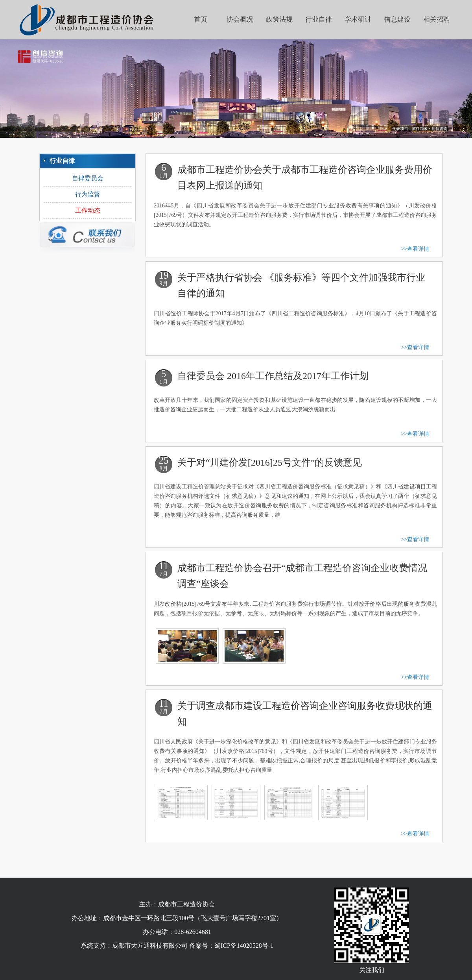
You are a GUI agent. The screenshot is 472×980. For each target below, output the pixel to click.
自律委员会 (88, 178)
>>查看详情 (415, 249)
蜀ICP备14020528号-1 (244, 946)
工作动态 (88, 210)
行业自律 (319, 19)
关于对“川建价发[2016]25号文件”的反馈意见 (270, 462)
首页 (201, 19)
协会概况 (240, 19)
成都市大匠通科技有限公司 (150, 946)
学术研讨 (358, 19)
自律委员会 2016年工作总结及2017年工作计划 (273, 376)
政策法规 (279, 19)
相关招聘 (437, 19)
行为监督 (88, 194)
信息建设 (397, 19)
